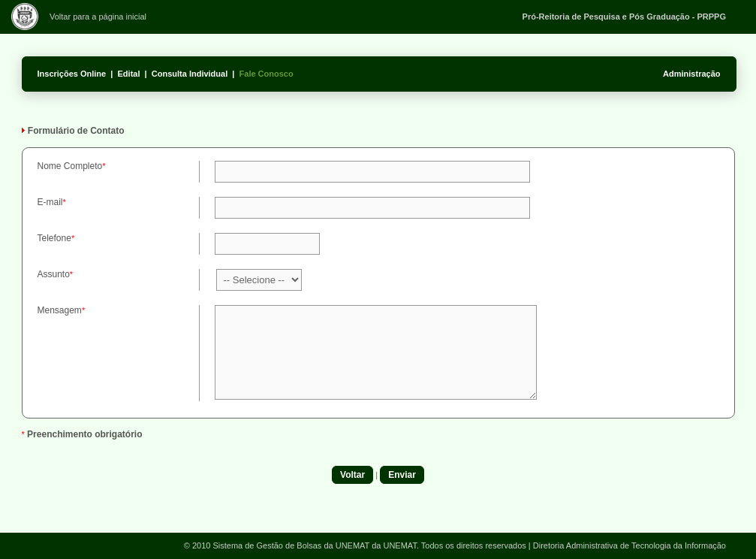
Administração (691, 74)
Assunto (54, 274)
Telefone (54, 238)
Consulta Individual (190, 74)
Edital (129, 74)
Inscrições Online (72, 74)
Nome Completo (70, 166)
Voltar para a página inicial (98, 17)
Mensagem (60, 310)
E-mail (50, 202)
